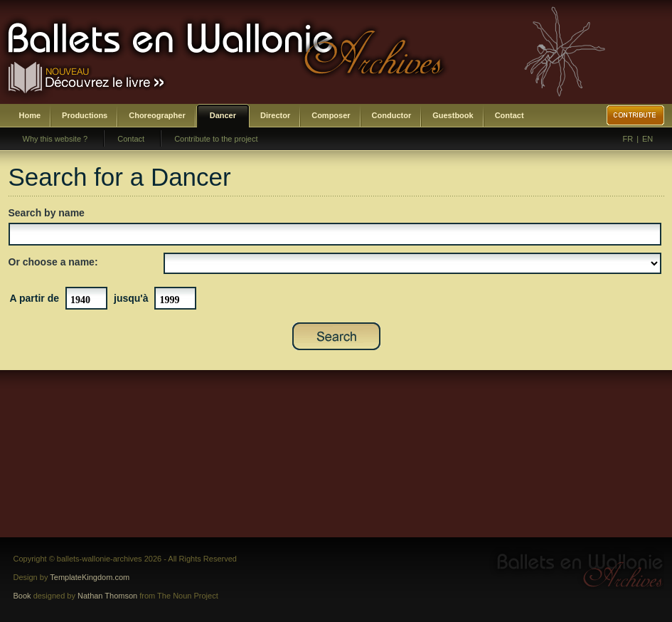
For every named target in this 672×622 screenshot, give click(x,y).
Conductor (392, 115)
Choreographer (157, 115)
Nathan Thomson (107, 596)
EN (647, 139)
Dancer (223, 115)
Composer (331, 115)
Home (30, 115)
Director (275, 115)
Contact (510, 115)
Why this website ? (55, 139)
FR (628, 139)
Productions (85, 115)
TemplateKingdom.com (90, 577)
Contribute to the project (216, 139)
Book (22, 596)
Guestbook (453, 115)
